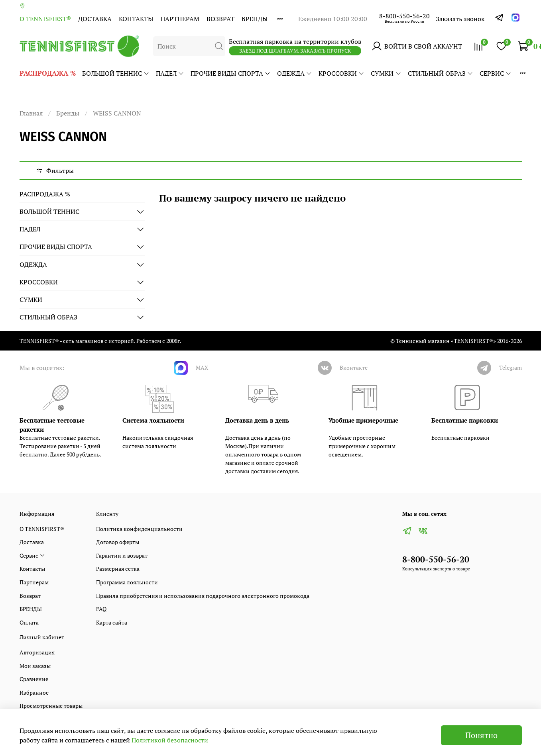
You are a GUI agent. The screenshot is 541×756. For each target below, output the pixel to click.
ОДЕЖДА (295, 73)
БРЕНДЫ (255, 19)
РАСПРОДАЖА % (48, 73)
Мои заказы (35, 666)
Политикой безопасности (170, 740)
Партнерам (180, 19)
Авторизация (37, 652)
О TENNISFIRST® (45, 19)
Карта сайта (112, 622)
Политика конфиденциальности (139, 529)
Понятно (481, 735)
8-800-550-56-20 (404, 16)
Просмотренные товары (51, 706)
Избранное (34, 692)
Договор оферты (118, 542)
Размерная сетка (118, 569)
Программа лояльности (127, 582)
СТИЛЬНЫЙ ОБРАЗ (441, 73)
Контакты (136, 19)
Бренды (68, 113)
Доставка (95, 19)
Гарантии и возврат (122, 555)
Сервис (496, 73)
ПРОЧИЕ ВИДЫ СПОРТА (231, 73)
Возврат (220, 19)
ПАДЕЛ (170, 73)
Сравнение (34, 679)
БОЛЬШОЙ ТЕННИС (116, 73)
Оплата (29, 622)
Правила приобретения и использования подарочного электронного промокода (203, 596)
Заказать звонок (460, 19)
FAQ (101, 609)
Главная (31, 113)
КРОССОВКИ (341, 73)
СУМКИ (386, 73)
